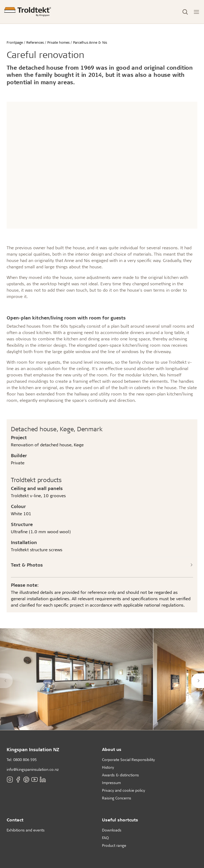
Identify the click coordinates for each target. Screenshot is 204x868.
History (108, 767)
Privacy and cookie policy (124, 790)
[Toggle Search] (185, 12)
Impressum (111, 783)
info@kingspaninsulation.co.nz (33, 769)
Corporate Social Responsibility (128, 760)
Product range (114, 845)
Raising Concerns (117, 798)
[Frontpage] (28, 12)
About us (112, 749)
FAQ (105, 838)
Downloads (112, 830)
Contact (15, 820)
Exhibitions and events (26, 830)
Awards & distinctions (120, 775)
